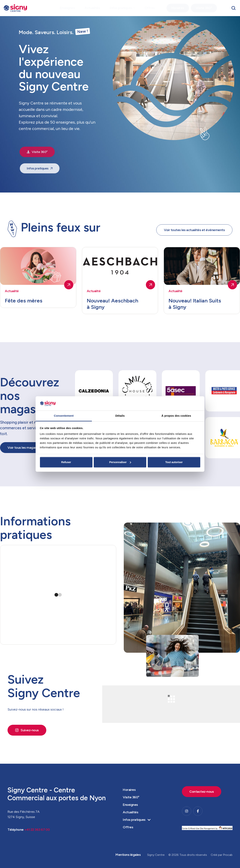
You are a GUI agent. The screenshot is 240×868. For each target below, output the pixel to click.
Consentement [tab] (64, 416)
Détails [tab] (120, 416)
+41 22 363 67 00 (37, 841)
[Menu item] (67, 8)
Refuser (66, 462)
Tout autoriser (174, 462)
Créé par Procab (222, 855)
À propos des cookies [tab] (176, 416)
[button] (134, 8)
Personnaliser (120, 462)
